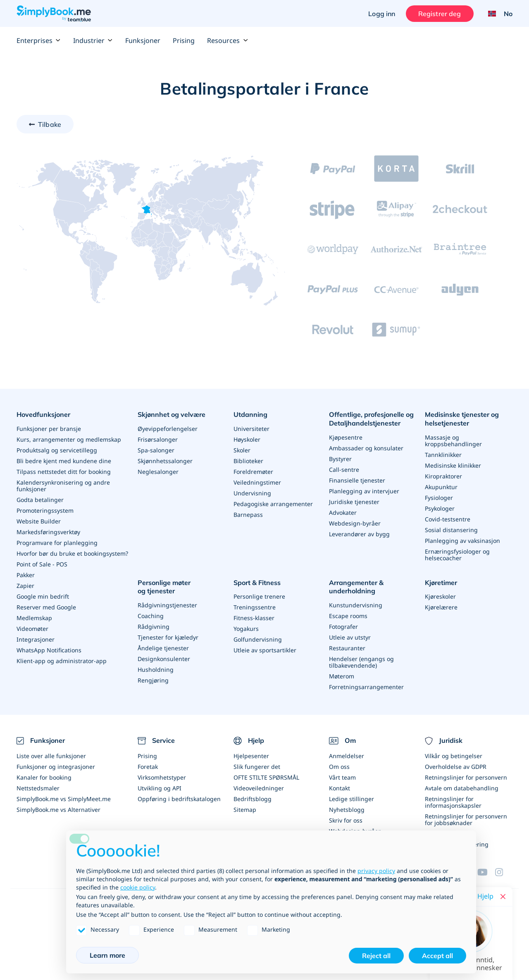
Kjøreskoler (440, 596)
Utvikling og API (160, 788)
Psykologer (440, 508)
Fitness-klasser (254, 618)
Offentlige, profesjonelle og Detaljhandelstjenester (371, 419)
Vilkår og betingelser (454, 756)
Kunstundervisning (356, 605)
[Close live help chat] (503, 897)
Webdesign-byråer (355, 523)
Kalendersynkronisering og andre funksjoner (63, 486)
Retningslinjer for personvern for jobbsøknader (466, 819)
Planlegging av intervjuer (364, 491)
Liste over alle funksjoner (51, 756)
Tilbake (50, 124)
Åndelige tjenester (163, 648)
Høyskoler (247, 439)
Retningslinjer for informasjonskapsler (453, 802)
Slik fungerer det (257, 767)
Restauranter (347, 648)
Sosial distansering (451, 530)
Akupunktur (441, 487)
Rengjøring (153, 680)
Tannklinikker (443, 455)
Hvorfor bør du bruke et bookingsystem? (72, 553)
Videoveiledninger (259, 788)
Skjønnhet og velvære (172, 414)
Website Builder (39, 521)
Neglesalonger (158, 472)
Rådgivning (154, 627)
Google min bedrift (43, 596)
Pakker (26, 575)
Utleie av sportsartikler (265, 650)
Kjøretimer (441, 583)
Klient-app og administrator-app (62, 661)
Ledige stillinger (351, 799)
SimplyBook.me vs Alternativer (58, 810)
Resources (228, 40)
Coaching (151, 616)
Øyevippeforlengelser (168, 429)
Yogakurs (246, 629)
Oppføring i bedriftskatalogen (179, 799)
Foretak (148, 767)
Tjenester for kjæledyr (168, 637)
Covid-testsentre (448, 519)
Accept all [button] (437, 956)
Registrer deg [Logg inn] (440, 14)
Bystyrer (340, 459)
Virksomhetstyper (162, 777)
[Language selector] (497, 14)
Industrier (93, 40)
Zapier (25, 586)
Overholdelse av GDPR (456, 767)
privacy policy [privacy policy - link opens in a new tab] (376, 871)
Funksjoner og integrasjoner (56, 767)
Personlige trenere (259, 596)
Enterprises (39, 40)
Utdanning (250, 414)
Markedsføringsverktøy (48, 532)
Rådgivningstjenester (167, 605)
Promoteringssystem (45, 510)
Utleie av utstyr (350, 637)
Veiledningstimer (257, 482)
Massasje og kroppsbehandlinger (453, 441)
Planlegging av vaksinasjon (462, 541)
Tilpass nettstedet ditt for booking (64, 472)
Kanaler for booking (44, 777)
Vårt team (342, 777)
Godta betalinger (40, 500)
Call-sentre (344, 470)
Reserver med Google (46, 607)
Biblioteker (248, 461)
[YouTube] (486, 872)
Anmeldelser (347, 756)
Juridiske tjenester (354, 502)
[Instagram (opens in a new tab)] (504, 872)
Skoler (242, 450)
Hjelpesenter (251, 756)
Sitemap (245, 810)
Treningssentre (255, 607)
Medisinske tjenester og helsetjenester (462, 419)
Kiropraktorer (443, 476)
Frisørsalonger (158, 439)
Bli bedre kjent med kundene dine (64, 461)
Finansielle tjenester (357, 480)
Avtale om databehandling (462, 788)
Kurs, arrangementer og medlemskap (69, 439)
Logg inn (382, 14)
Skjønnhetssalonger (165, 461)
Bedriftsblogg (253, 799)
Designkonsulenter (164, 659)
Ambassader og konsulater (366, 448)
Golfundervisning (258, 639)
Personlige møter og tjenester (164, 587)
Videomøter (32, 629)
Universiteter (251, 429)
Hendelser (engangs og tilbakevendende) (361, 662)
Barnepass (248, 515)
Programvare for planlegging (57, 543)
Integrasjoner (36, 639)
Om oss (339, 767)
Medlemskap (34, 618)
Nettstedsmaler (38, 788)
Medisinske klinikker (453, 465)
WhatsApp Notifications (49, 650)
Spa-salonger (156, 450)
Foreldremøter (253, 472)
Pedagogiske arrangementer (273, 504)
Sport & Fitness (257, 583)
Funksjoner (143, 40)
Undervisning (252, 493)
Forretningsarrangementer (366, 687)
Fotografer (343, 627)
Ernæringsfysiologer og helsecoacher (457, 555)
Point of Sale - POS (42, 564)
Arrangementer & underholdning (356, 587)
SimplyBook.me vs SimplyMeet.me (64, 799)
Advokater (343, 513)
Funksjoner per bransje (49, 429)
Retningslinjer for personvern (466, 777)
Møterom (342, 676)
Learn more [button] (107, 955)
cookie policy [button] (138, 887)
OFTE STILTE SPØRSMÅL (266, 777)
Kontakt (340, 788)
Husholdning (156, 670)
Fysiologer (439, 498)
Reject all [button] (376, 956)
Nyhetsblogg (347, 810)
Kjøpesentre (346, 437)
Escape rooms (348, 616)
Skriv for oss (346, 820)
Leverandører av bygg (359, 534)
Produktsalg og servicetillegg (57, 450)
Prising (184, 40)
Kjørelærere (441, 607)
